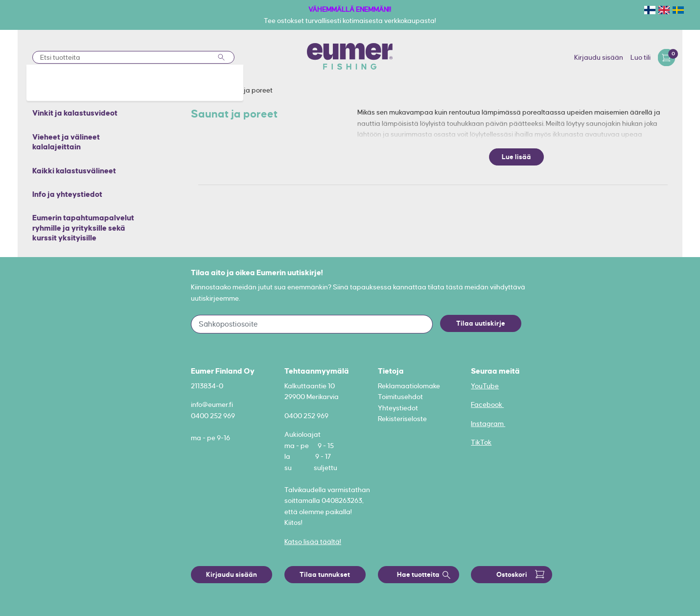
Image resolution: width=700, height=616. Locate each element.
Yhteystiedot (398, 408)
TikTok (481, 442)
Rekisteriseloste (402, 419)
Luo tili (641, 57)
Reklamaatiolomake (409, 386)
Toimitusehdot (400, 397)
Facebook (487, 404)
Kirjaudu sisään (599, 57)
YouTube (485, 386)
